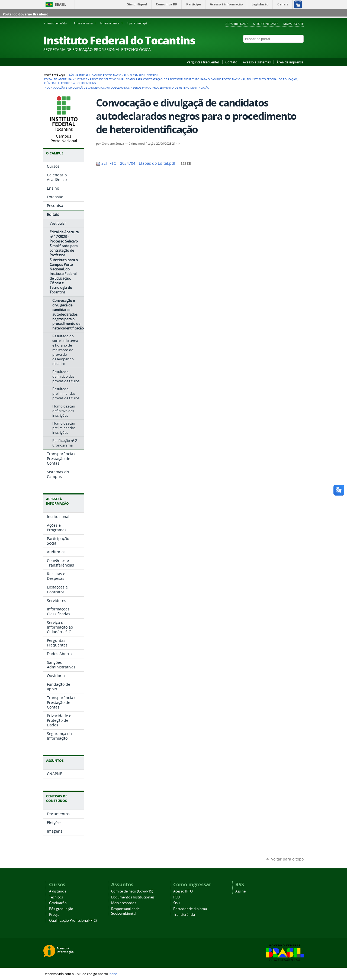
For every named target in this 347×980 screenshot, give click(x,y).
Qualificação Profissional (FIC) (73, 921)
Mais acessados (124, 903)
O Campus (137, 75)
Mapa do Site (293, 24)
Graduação (58, 903)
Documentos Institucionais (133, 897)
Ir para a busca (113, 23)
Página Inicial (78, 75)
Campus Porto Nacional (109, 75)
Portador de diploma (190, 909)
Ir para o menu (86, 23)
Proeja (54, 915)
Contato (231, 62)
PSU (176, 897)
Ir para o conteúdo (58, 23)
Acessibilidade (237, 24)
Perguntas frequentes (203, 62)
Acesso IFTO (183, 891)
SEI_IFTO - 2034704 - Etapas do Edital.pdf (136, 163)
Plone (113, 974)
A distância (58, 891)
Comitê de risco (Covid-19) (132, 891)
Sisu (176, 903)
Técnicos (56, 897)
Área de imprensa (290, 62)
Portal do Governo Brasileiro (25, 14)
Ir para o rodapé (139, 23)
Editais (152, 75)
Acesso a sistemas (257, 62)
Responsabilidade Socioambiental (125, 911)
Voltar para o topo (287, 859)
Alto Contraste (266, 24)
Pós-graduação (61, 909)
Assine (240, 891)
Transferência (184, 915)
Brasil (60, 4)
